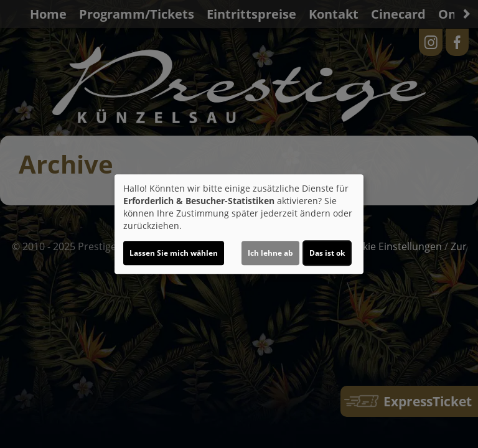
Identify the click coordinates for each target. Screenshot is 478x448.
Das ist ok (327, 253)
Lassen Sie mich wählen (174, 253)
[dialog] (239, 224)
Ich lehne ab (270, 253)
